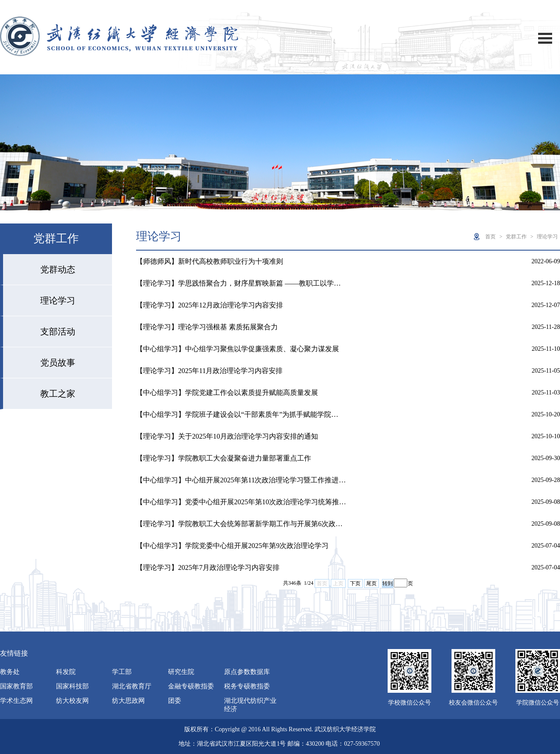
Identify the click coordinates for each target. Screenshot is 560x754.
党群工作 (516, 237)
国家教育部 (16, 686)
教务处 (10, 672)
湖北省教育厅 (132, 686)
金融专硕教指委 (191, 686)
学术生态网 (16, 701)
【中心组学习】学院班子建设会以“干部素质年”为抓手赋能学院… (237, 414)
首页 (490, 237)
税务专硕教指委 (247, 686)
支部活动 (58, 332)
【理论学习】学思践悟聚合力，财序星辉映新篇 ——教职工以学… (238, 283)
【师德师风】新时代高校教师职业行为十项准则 (210, 261)
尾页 (371, 583)
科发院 (66, 672)
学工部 (122, 672)
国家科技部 (72, 686)
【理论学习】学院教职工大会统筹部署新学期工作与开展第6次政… (239, 524)
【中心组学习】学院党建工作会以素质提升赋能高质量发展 (227, 393)
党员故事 (58, 363)
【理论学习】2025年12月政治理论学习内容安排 (210, 305)
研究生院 (181, 672)
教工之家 (58, 394)
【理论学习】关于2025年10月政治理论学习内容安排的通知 (227, 436)
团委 (175, 701)
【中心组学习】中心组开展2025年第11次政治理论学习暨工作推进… (241, 480)
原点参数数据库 (247, 672)
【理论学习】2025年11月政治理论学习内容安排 (209, 371)
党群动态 (58, 269)
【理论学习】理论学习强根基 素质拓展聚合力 (207, 327)
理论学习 (58, 300)
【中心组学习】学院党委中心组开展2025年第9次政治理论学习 (232, 546)
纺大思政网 (128, 701)
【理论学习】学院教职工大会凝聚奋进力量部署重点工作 (224, 458)
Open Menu (545, 38)
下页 (355, 583)
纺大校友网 (72, 701)
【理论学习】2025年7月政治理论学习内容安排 (208, 567)
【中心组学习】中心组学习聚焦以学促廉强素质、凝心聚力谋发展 (238, 349)
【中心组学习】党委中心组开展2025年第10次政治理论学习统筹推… (241, 502)
